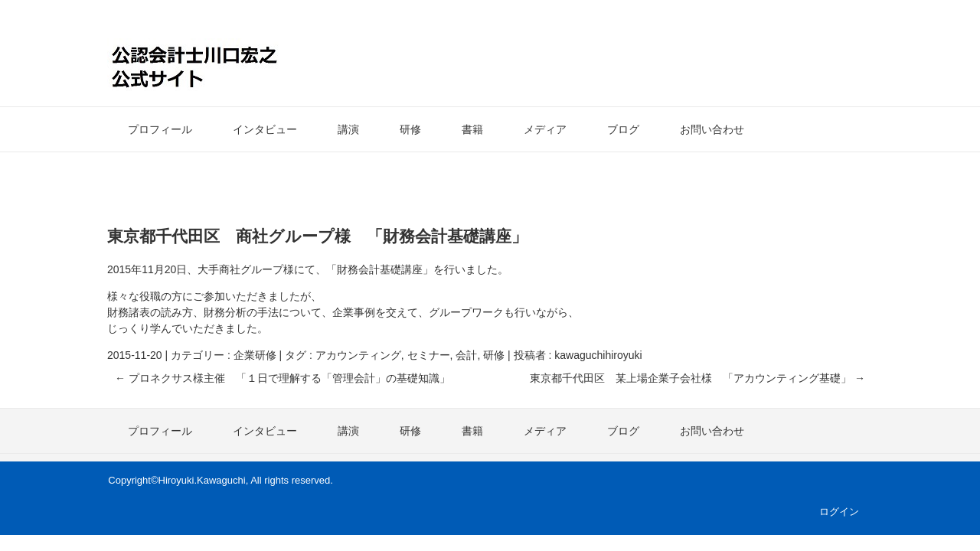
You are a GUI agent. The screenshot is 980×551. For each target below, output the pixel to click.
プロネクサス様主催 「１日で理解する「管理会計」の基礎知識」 (283, 378)
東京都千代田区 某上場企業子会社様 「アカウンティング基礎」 (697, 378)
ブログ (623, 129)
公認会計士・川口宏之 (260, 65)
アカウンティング (358, 355)
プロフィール (160, 129)
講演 (348, 129)
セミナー (429, 355)
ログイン (839, 512)
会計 (466, 355)
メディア (545, 129)
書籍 (472, 129)
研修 (410, 129)
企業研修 (255, 355)
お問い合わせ (712, 129)
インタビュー (265, 129)
